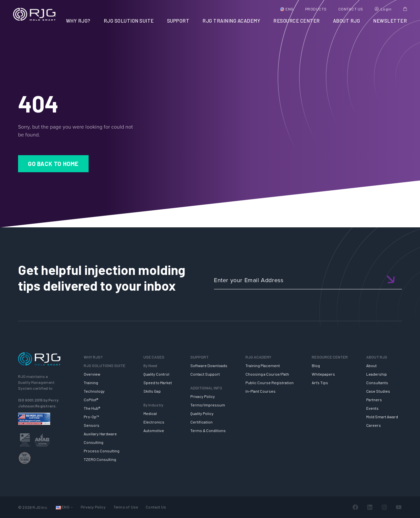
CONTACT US (351, 9)
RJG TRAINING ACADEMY (231, 21)
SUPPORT (178, 21)
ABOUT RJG (347, 21)
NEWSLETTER (390, 21)
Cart (405, 9)
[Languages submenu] (72, 507)
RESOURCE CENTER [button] (297, 21)
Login (386, 9)
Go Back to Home (53, 164)
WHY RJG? (78, 21)
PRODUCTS (316, 9)
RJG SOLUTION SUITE (129, 21)
